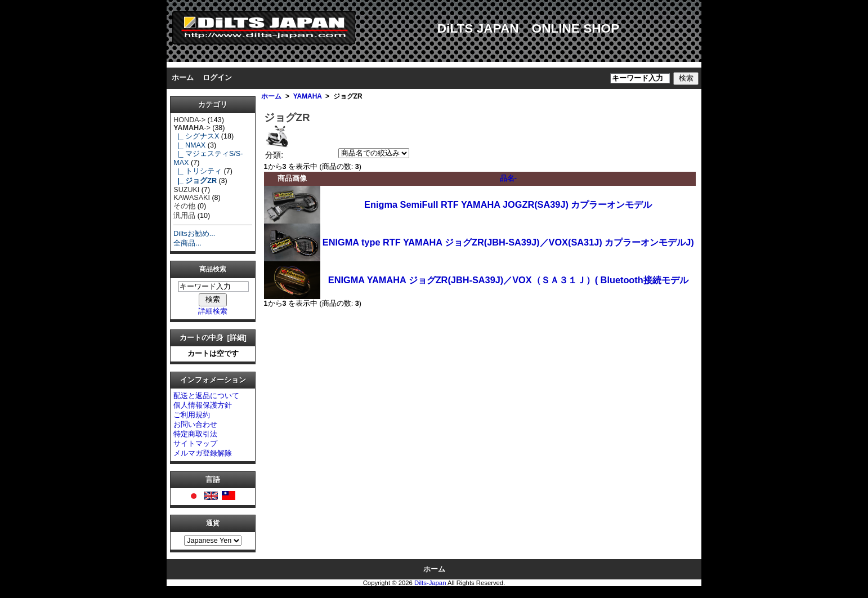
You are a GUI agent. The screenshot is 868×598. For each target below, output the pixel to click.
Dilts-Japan (430, 583)
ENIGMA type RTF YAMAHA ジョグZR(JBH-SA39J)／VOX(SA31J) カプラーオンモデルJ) (508, 242)
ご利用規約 (192, 415)
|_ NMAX (189, 145)
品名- (508, 178)
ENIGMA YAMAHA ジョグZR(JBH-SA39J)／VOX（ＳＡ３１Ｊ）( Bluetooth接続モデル (508, 280)
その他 (184, 206)
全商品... (187, 243)
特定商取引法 (195, 434)
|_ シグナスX (196, 136)
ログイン (217, 78)
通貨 (213, 524)
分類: (274, 155)
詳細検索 (213, 311)
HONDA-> (189, 120)
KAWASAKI (192, 198)
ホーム (183, 78)
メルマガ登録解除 (203, 453)
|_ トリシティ (198, 171)
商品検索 (213, 270)
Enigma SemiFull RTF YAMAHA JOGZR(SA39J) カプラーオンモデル (508, 204)
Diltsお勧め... (194, 234)
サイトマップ (195, 444)
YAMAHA (308, 96)
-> (192, 128)
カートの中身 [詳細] (213, 338)
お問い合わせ (195, 425)
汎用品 (184, 216)
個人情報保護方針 (203, 405)
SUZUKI (186, 190)
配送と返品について (206, 396)
